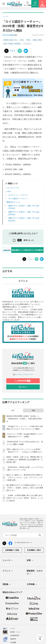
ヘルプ (12, 629)
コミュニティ (27, 44)
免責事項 (13, 639)
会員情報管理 (15, 635)
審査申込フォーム (14, 202)
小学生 (22, 40)
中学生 (28, 40)
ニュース (8, 560)
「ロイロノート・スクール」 (18, 195)
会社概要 (13, 642)
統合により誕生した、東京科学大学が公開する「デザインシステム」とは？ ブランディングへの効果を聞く (25, 477)
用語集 (7, 584)
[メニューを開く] (4, 4)
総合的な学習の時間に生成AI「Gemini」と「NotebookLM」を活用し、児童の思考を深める (24, 419)
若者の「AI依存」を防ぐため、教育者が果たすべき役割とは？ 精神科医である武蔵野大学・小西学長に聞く (25, 460)
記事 (30, 560)
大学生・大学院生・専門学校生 (12, 44)
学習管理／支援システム (10, 40)
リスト (13, 51)
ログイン (23, 387)
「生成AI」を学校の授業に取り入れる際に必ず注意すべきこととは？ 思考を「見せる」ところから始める (25, 498)
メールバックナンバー (23, 374)
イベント (8, 571)
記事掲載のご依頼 (12, 550)
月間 (33, 411)
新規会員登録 (23, 381)
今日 (13, 411)
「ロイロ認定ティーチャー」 (18, 199)
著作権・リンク (15, 632)
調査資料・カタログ (35, 572)
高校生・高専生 (37, 40)
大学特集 (32, 584)
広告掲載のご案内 (34, 550)
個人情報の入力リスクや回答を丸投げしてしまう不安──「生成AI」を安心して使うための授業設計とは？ (25, 488)
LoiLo (9, 191)
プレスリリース (13, 188)
